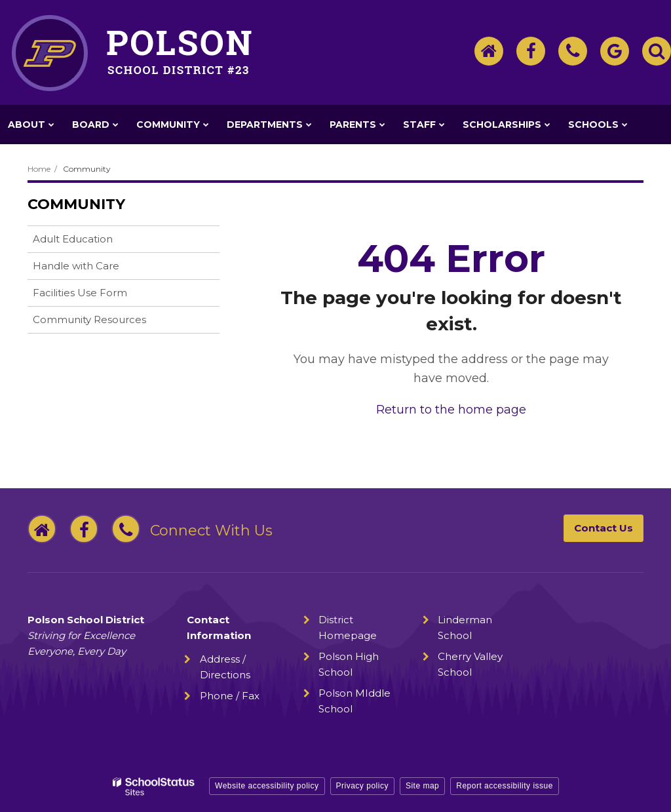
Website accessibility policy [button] (267, 786)
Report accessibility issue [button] (505, 786)
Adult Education (73, 239)
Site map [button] (422, 786)
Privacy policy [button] (362, 786)
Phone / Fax (230, 696)
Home (39, 169)
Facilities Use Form (80, 293)
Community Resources (89, 319)
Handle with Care (97, 268)
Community (87, 169)
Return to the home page (451, 410)
